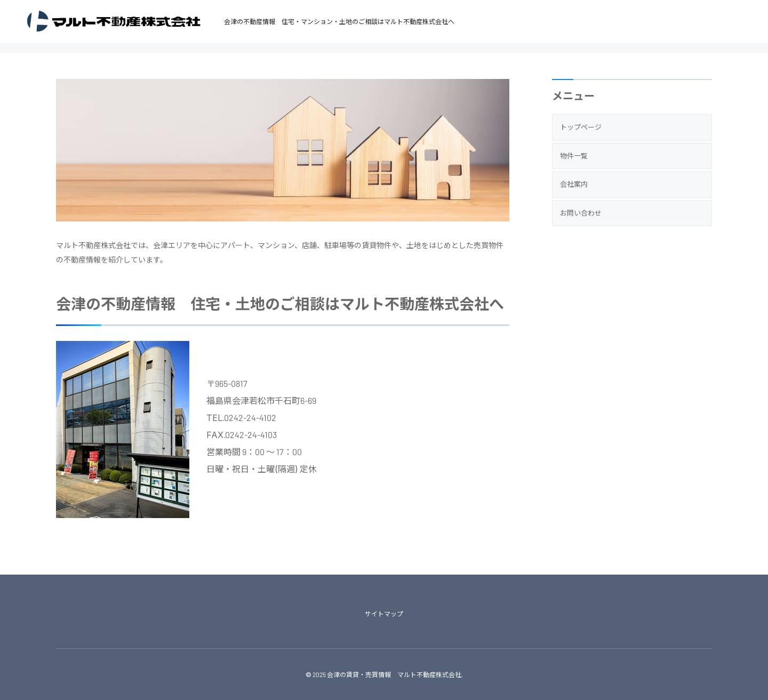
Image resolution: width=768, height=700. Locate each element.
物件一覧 (574, 156)
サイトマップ (384, 614)
